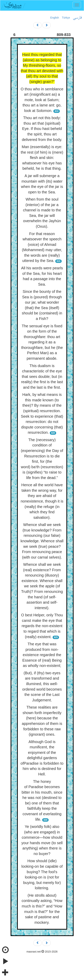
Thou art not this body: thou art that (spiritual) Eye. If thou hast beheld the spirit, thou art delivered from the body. (42, 129)
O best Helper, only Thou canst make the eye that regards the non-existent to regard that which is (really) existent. (42, 626)
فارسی (77, 18)
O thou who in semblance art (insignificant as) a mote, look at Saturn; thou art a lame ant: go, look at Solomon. (42, 100)
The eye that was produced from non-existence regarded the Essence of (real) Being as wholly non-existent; (42, 655)
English (55, 18)
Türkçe (66, 18)
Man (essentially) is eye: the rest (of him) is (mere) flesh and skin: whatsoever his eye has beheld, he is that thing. (42, 158)
